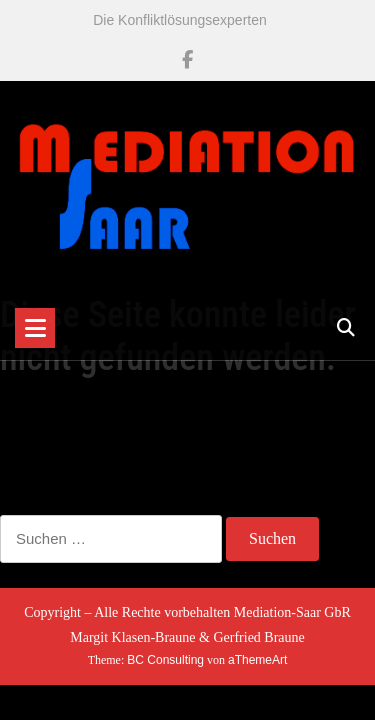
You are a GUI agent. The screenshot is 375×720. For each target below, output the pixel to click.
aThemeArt (257, 660)
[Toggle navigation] (35, 328)
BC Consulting (165, 660)
